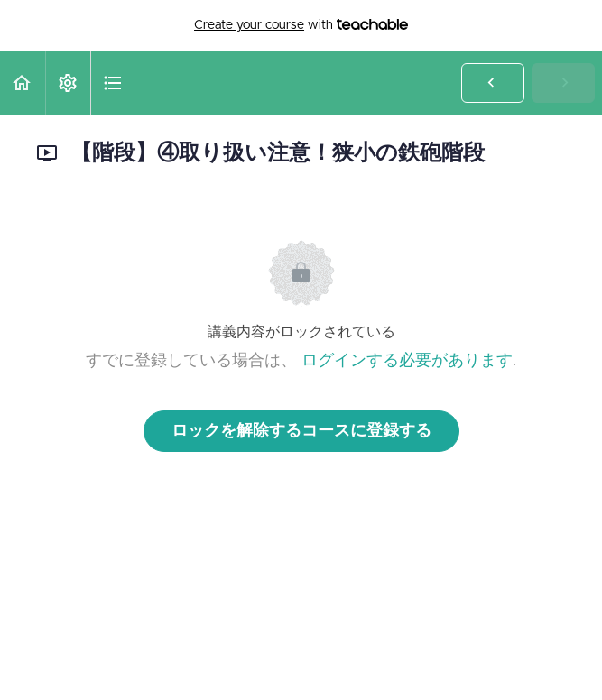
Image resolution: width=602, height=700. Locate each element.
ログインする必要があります (407, 361)
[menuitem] (68, 83)
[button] (23, 83)
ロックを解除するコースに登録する (301, 431)
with (301, 25)
